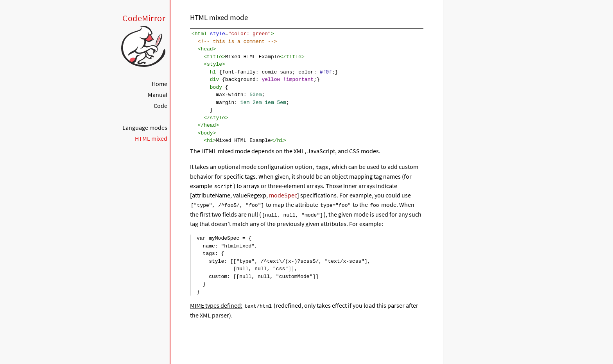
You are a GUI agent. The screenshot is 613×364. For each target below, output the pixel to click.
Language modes (145, 127)
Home (160, 84)
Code (160, 106)
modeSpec (283, 195)
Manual (158, 95)
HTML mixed (151, 138)
